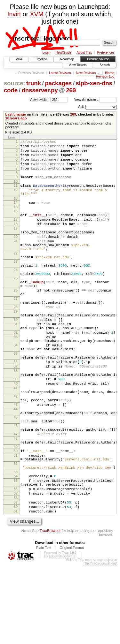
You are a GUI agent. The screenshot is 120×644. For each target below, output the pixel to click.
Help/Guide (63, 53)
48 (16, 502)
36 (16, 408)
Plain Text (44, 626)
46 (16, 486)
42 (16, 450)
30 (16, 356)
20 (16, 254)
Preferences (106, 53)
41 (16, 440)
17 (16, 233)
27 (16, 330)
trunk (34, 83)
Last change (16, 114)
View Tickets (78, 65)
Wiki (19, 59)
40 (16, 434)
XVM (37, 14)
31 (16, 361)
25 (16, 305)
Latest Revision (60, 73)
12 (16, 199)
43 (16, 460)
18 (16, 238)
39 (16, 429)
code (11, 90)
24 (16, 295)
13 (16, 209)
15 (16, 218)
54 (16, 546)
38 (16, 419)
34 (16, 387)
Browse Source (98, 59)
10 (16, 189)
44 (16, 466)
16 (16, 223)
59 (16, 578)
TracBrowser (50, 609)
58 (16, 572)
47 (16, 496)
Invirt (14, 14)
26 (16, 320)
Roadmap (67, 59)
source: (14, 83)
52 (16, 532)
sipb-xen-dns (94, 83)
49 (16, 512)
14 (16, 213)
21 (16, 259)
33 (16, 377)
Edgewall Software (62, 635)
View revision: (40, 99)
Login (46, 53)
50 (16, 516)
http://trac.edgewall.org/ (100, 642)
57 (16, 567)
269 (71, 90)
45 (16, 476)
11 (16, 193)
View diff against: (96, 99)
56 (16, 562)
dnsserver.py (40, 90)
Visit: (81, 107)
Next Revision (86, 73)
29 (16, 346)
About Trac (84, 53)
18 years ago (16, 118)
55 (16, 551)
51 (16, 521)
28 (16, 340)
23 (16, 284)
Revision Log (105, 76)
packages (58, 83)
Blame (109, 73)
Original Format (72, 626)
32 (16, 372)
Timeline (41, 59)
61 (16, 589)
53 (16, 542)
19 (16, 244)
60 (16, 583)
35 (16, 398)
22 (16, 274)
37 (16, 413)
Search (105, 65)
